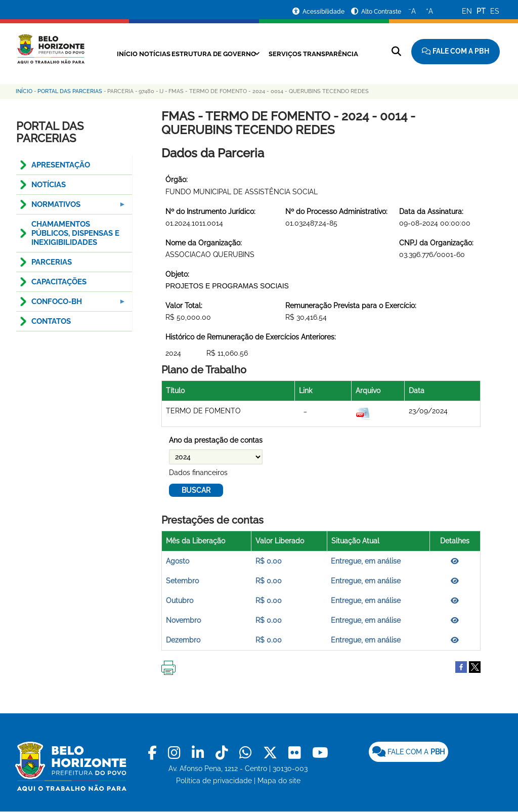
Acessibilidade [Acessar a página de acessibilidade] (324, 12)
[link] (154, 753)
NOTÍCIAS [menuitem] (49, 185)
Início (138, 54)
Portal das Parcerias (70, 91)
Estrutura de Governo (243, 54)
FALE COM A (408, 752)
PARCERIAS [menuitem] (52, 262)
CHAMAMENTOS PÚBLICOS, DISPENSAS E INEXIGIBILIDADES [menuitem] (75, 233)
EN (467, 11)
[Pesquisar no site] (396, 51)
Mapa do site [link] (279, 781)
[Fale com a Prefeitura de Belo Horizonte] (456, 52)
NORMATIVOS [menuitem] (72, 207)
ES (495, 11)
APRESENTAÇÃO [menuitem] (61, 165)
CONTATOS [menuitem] (51, 321)
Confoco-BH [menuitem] (72, 304)
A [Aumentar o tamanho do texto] (429, 11)
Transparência (234, 65)
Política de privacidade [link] (214, 781)
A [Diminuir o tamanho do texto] (412, 11)
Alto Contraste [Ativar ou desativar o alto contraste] (381, 12)
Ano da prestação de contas (216, 440)
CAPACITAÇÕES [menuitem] (59, 282)
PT (481, 11)
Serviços (325, 54)
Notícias (174, 54)
